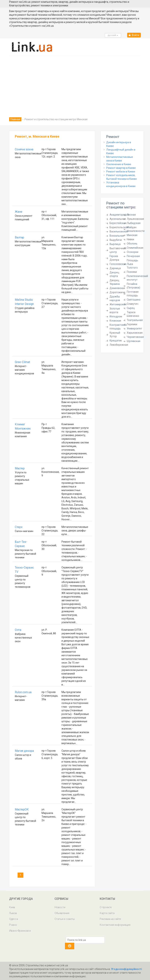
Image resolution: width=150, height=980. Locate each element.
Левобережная (119, 345)
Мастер (20, 468)
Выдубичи (116, 240)
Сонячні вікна (24, 149)
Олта (18, 630)
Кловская (115, 321)
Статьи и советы (65, 919)
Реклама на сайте (110, 919)
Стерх (19, 527)
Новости (60, 907)
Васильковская (119, 231)
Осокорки (133, 252)
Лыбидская (134, 223)
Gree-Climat (22, 362)
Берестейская (118, 223)
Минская (132, 235)
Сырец (131, 308)
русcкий (113, 35)
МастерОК (22, 809)
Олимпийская (135, 248)
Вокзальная (117, 236)
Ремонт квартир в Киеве (121, 168)
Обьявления (62, 913)
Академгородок (119, 215)
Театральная (135, 320)
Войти (134, 35)
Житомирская (118, 304)
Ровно (13, 925)
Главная (15, 119)
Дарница (115, 268)
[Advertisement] (75, 83)
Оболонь (132, 244)
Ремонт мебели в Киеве (121, 172)
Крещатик (116, 341)
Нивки (130, 239)
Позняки (132, 272)
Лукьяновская (135, 219)
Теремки (132, 324)
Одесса (14, 919)
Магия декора (24, 751)
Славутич (133, 304)
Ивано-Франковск (20, 931)
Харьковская (135, 333)
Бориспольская (119, 227)
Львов (13, 913)
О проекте (106, 907)
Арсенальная (118, 219)
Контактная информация (115, 925)
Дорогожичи (117, 292)
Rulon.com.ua (23, 692)
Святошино (134, 300)
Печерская (133, 256)
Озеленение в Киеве (119, 164)
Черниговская (135, 337)
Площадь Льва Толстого (132, 264)
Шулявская (134, 341)
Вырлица (115, 244)
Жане (19, 212)
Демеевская (117, 288)
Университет (134, 328)
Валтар (19, 237)
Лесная (131, 215)
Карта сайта (107, 913)
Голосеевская (118, 264)
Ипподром (116, 316)
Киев (12, 907)
